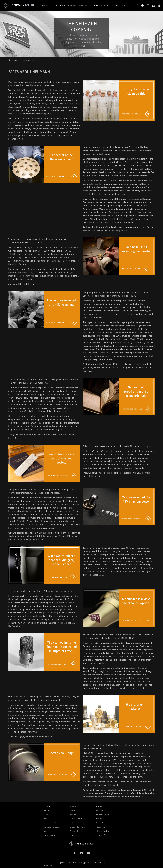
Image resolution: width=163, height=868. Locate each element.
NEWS (46, 815)
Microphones (101, 810)
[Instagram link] (81, 853)
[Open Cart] (154, 5)
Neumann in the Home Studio (54, 823)
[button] (137, 5)
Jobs (45, 831)
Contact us (74, 835)
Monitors (99, 819)
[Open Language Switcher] (159, 5)
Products (47, 5)
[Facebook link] (75, 853)
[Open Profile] (148, 5)
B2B (125, 5)
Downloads (74, 810)
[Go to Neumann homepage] (82, 844)
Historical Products (103, 831)
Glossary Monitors (76, 831)
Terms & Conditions (99, 862)
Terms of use (71, 862)
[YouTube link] (88, 853)
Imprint (61, 862)
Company (116, 5)
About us (47, 810)
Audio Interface (102, 835)
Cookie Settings (49, 835)
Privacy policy (84, 862)
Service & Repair (76, 819)
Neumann (14, 60)
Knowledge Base (101, 5)
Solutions (60, 5)
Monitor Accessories (103, 823)
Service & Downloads (79, 5)
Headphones (100, 827)
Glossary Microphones (78, 827)
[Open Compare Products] (143, 5)
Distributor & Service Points (80, 823)
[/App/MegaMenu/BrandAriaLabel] (18, 5)
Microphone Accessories (105, 815)
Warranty (73, 815)
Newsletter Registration (52, 827)
